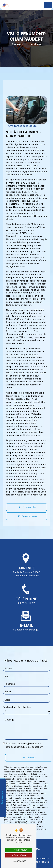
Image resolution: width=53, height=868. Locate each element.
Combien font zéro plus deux (17, 702)
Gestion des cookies (38, 862)
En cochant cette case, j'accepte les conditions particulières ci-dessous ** (24, 740)
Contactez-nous (26, 516)
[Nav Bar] (48, 5)
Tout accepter (19, 850)
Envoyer (32, 753)
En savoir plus (26, 507)
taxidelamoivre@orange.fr (26, 625)
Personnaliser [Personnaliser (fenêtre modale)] (19, 861)
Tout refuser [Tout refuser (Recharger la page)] (19, 855)
